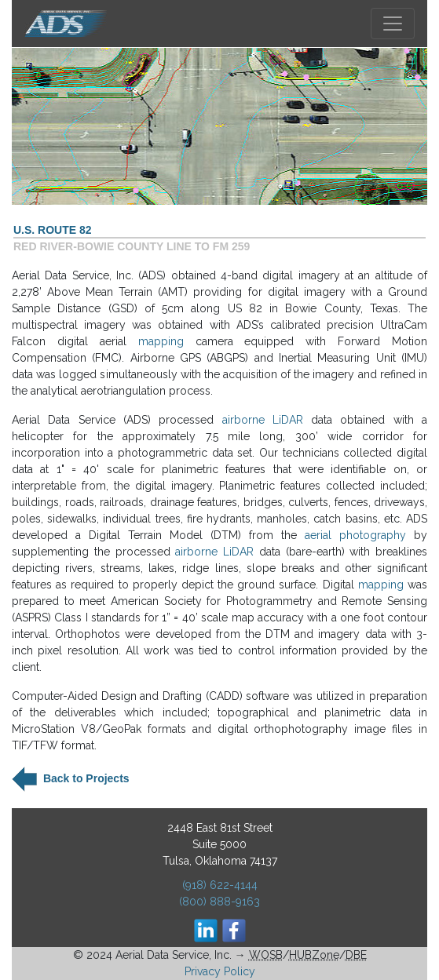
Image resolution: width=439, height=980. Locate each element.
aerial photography (355, 535)
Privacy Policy (220, 971)
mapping (161, 341)
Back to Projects (85, 778)
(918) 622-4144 (220, 885)
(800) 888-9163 (219, 902)
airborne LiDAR (263, 420)
